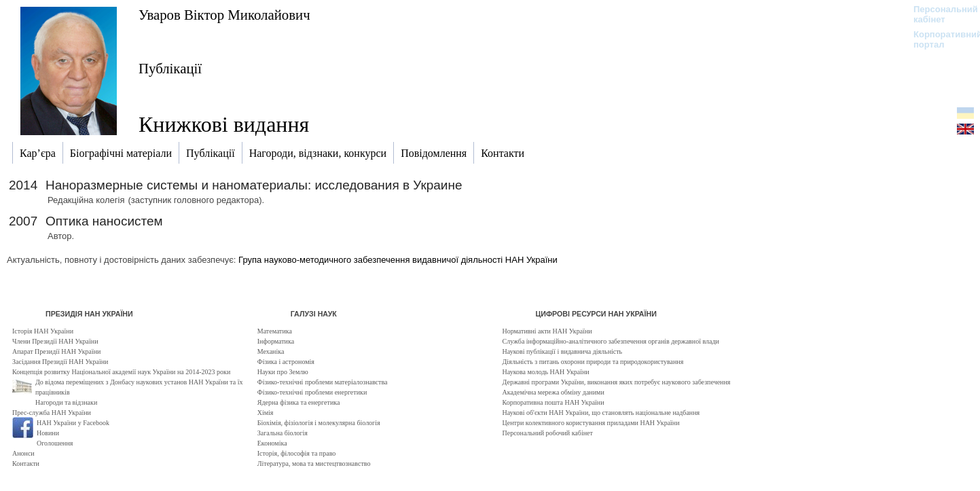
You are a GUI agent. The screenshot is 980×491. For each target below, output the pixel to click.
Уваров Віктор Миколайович (224, 15)
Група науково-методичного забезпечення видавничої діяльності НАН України (398, 260)
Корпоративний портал (939, 39)
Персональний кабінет (939, 14)
